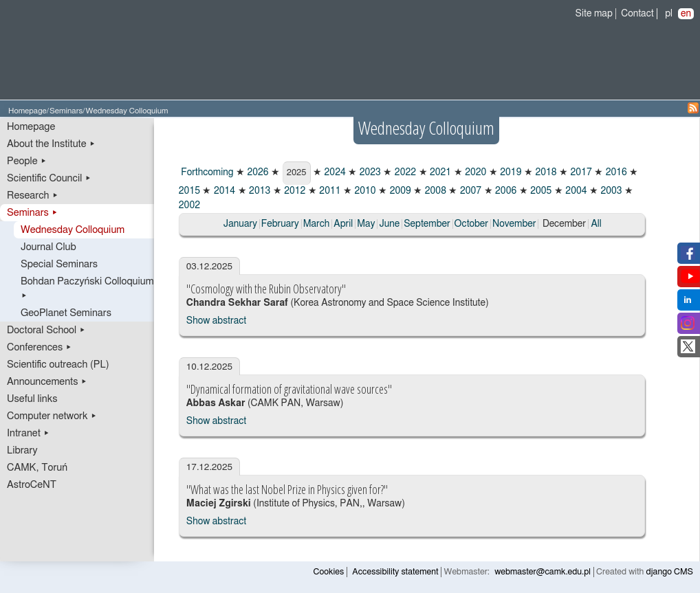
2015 (189, 191)
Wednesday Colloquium (73, 230)
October (471, 224)
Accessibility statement (395, 572)
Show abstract (216, 321)
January (240, 224)
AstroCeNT (32, 485)
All (596, 224)
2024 (334, 172)
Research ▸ (33, 195)
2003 (610, 191)
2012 (294, 191)
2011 (329, 191)
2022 (404, 172)
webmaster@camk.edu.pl (543, 572)
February (280, 224)
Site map (594, 14)
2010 (364, 191)
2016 (615, 172)
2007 (469, 191)
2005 (540, 191)
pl (669, 14)
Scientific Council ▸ (49, 178)
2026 (257, 172)
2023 (369, 172)
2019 (510, 172)
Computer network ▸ (52, 416)
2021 (440, 172)
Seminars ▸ (32, 213)
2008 (434, 191)
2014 (223, 191)
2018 (545, 172)
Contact (637, 14)
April (343, 224)
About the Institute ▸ (51, 144)
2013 (259, 191)
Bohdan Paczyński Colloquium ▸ (87, 289)
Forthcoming (206, 172)
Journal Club (48, 247)
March (317, 224)
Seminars (66, 111)
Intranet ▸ (28, 433)
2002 (189, 205)
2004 (575, 191)
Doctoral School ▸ (46, 330)
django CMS (670, 572)
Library (22, 450)
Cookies (329, 572)
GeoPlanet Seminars (66, 313)
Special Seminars (59, 264)
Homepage (28, 111)
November (514, 224)
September (427, 224)
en (686, 14)
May (366, 224)
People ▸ (27, 161)
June (389, 224)
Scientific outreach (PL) (58, 365)
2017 (580, 172)
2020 (475, 172)
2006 (505, 191)
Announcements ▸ (47, 382)
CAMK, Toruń (37, 468)
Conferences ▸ (40, 347)
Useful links (32, 399)
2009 (399, 191)
